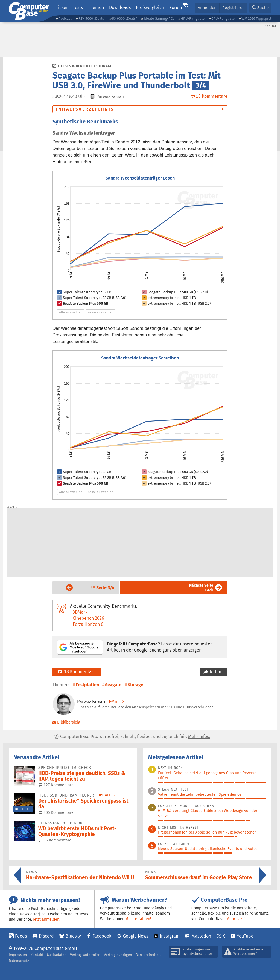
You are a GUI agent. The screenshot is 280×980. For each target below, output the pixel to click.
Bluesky (73, 936)
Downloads (120, 8)
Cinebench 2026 (88, 618)
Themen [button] (96, 8)
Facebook (102, 936)
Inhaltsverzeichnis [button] (85, 109)
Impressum (18, 955)
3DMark (80, 612)
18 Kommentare (77, 672)
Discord (46, 936)
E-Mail (113, 701)
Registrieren (234, 8)
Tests (78, 8)
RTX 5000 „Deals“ (92, 18)
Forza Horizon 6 (88, 624)
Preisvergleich (150, 8)
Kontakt (37, 955)
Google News (136, 936)
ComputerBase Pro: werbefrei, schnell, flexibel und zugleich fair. (132, 737)
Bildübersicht (66, 722)
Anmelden (207, 8)
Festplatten (87, 685)
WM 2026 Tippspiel (256, 18)
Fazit (201, 588)
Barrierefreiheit (148, 955)
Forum (176, 8)
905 (56, 812)
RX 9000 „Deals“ (125, 18)
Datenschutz (19, 961)
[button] (260, 8)
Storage (104, 66)
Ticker (62, 8)
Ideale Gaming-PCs (159, 18)
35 (55, 840)
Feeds (21, 936)
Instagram (170, 936)
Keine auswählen (100, 312)
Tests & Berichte (76, 66)
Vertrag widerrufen (85, 955)
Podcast (65, 18)
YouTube (245, 936)
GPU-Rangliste (193, 18)
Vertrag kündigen (118, 955)
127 (56, 785)
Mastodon (201, 936)
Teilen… (216, 672)
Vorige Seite (65, 587)
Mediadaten (57, 955)
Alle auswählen (71, 312)
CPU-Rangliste (223, 18)
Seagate (113, 685)
